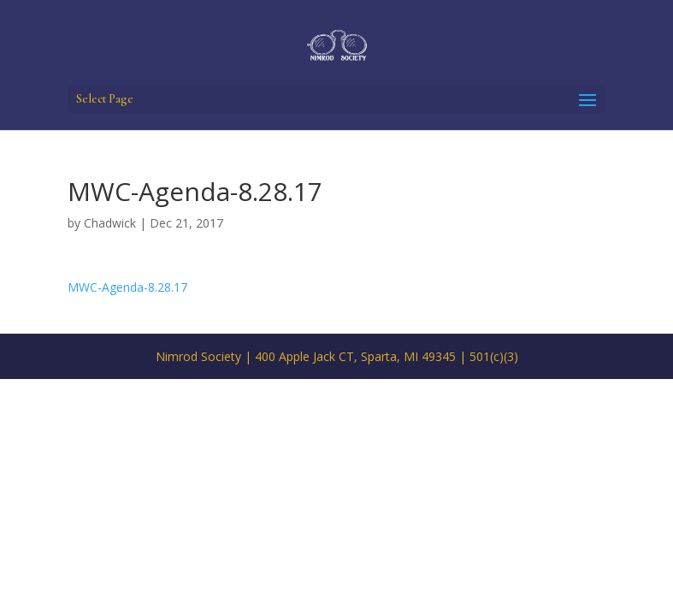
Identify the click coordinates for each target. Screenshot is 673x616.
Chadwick (110, 223)
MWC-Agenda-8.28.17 (127, 287)
